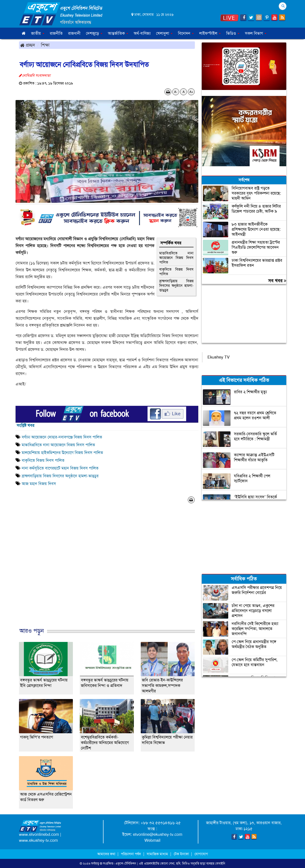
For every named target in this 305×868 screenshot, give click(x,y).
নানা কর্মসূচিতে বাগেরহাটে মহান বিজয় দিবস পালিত (61, 468)
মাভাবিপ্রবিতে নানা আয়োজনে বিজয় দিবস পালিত (176, 258)
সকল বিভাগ (256, 33)
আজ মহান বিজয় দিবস (39, 484)
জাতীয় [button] (38, 33)
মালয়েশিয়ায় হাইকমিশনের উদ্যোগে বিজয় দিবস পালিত (62, 453)
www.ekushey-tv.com (38, 840)
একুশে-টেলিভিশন (126, 863)
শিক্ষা (45, 45)
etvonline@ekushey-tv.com (158, 834)
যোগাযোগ (201, 854)
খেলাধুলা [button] (164, 33)
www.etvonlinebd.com (39, 834)
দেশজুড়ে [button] (94, 33)
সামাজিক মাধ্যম (157, 854)
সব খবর (277, 281)
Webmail (152, 840)
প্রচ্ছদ (28, 45)
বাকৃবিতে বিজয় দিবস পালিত (176, 272)
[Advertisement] (107, 570)
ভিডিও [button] (233, 33)
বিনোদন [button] (186, 33)
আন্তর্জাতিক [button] (118, 33)
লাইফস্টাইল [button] (210, 33)
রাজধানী (74, 33)
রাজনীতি (56, 33)
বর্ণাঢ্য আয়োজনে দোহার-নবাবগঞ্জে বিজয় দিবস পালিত (62, 437)
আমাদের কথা (107, 854)
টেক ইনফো (182, 854)
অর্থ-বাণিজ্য (142, 33)
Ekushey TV (219, 357)
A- (176, 92)
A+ (191, 92)
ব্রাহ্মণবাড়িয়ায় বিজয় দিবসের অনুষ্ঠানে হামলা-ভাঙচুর (176, 286)
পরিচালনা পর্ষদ (131, 854)
